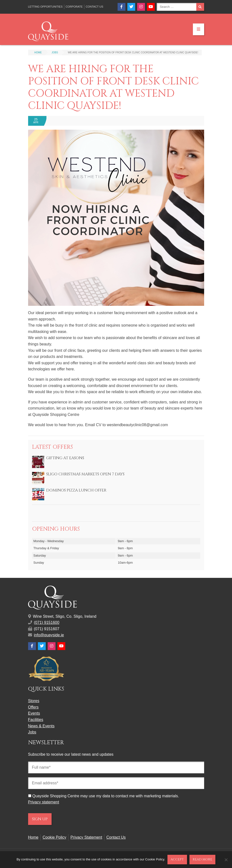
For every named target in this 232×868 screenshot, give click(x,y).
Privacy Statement (86, 837)
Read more (202, 859)
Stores (34, 701)
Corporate (74, 7)
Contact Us (94, 7)
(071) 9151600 (47, 622)
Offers (33, 707)
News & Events (41, 726)
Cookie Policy (54, 837)
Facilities (36, 720)
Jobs (32, 732)
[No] (226, 860)
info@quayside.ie (49, 635)
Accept (177, 859)
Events (34, 713)
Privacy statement (44, 802)
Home (33, 837)
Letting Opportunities (45, 7)
